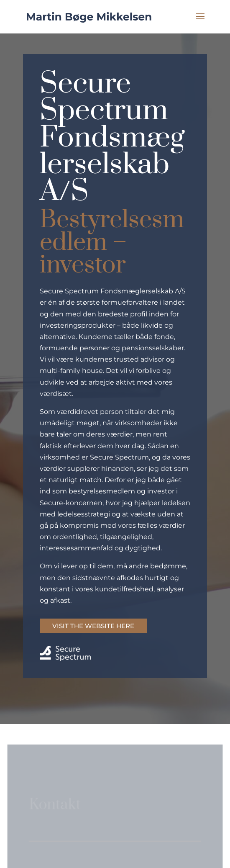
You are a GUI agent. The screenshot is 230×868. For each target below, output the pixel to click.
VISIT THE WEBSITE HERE (93, 626)
